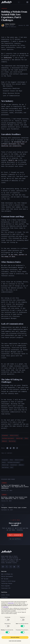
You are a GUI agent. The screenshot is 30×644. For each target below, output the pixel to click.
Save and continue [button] (15, 637)
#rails (4, 462)
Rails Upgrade (5, 586)
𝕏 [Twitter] (7, 567)
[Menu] (27, 2)
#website (4, 441)
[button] (7, 448)
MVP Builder (5, 579)
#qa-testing (12, 441)
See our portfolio (15, 539)
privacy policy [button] (11, 603)
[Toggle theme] (19, 2)
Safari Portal (5, 595)
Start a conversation (15, 535)
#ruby (26, 438)
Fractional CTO (6, 588)
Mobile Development (7, 576)
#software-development (8, 438)
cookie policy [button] (6, 607)
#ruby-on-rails (14, 435)
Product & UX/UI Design (8, 581)
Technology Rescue (7, 583)
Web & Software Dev (7, 574)
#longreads (5, 435)
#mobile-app (19, 438)
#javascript (14, 465)
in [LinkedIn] (3, 567)
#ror (12, 467)
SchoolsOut (4, 597)
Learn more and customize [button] (15, 641)
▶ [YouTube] (14, 567)
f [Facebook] (18, 567)
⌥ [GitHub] (11, 567)
